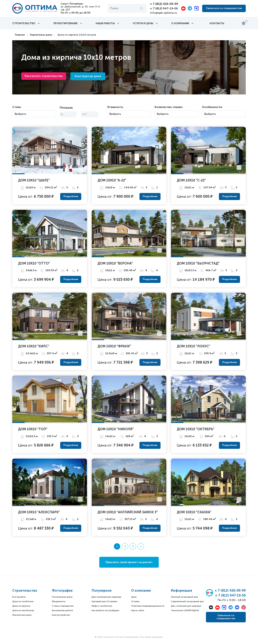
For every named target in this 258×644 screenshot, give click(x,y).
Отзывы (135, 601)
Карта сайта (138, 610)
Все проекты (19, 597)
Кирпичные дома (41, 35)
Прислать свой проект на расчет (129, 562)
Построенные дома (62, 597)
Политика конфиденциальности (148, 606)
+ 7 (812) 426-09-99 (164, 4)
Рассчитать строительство (44, 76)
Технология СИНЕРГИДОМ (185, 610)
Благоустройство (61, 615)
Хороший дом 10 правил (104, 601)
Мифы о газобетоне (102, 606)
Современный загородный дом (187, 601)
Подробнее (71, 196)
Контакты (217, 23)
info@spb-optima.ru (164, 13)
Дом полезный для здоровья (106, 597)
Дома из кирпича (21, 606)
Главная (20, 35)
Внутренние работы (62, 610)
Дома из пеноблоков (23, 610)
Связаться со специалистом (224, 8)
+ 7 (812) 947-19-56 (164, 8)
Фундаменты (59, 601)
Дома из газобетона (23, 601)
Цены (134, 597)
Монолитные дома (22, 615)
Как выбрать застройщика (105, 610)
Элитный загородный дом (184, 597)
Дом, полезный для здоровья (186, 606)
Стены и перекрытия (63, 606)
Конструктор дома (88, 76)
